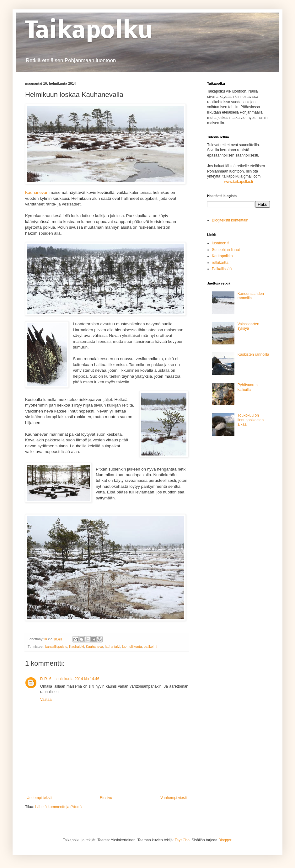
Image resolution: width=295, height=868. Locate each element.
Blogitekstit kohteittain (230, 220)
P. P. (44, 679)
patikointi (150, 647)
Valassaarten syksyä (248, 326)
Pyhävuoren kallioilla (248, 387)
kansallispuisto (56, 647)
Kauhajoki (76, 647)
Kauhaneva (95, 647)
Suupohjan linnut (226, 250)
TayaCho (182, 840)
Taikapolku (89, 32)
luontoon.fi (220, 243)
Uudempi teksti (39, 798)
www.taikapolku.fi (239, 182)
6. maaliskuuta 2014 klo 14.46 (74, 679)
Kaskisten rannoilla (253, 354)
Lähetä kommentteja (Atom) (58, 807)
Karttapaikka (222, 256)
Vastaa (46, 700)
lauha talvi (113, 647)
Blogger (225, 840)
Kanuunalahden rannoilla (251, 296)
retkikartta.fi (222, 263)
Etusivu (106, 798)
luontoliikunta (132, 647)
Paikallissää (222, 269)
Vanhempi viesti (174, 798)
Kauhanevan (37, 192)
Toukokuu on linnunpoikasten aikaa (251, 420)
